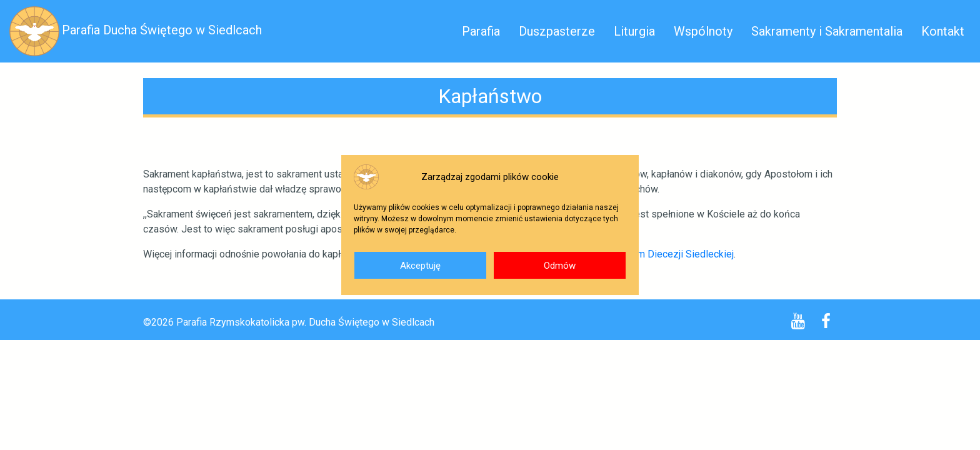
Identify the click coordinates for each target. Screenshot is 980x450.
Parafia (481, 31)
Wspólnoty (703, 31)
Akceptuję (420, 266)
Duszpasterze (557, 31)
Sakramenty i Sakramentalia (827, 31)
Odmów (560, 266)
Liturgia (634, 31)
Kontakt (943, 31)
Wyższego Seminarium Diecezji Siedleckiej (639, 254)
